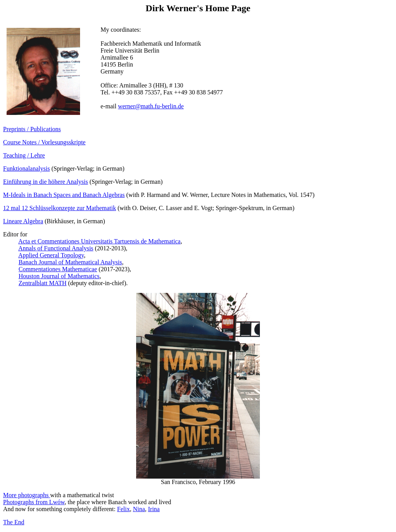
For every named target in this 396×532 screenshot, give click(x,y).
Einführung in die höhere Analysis (46, 182)
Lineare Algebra (23, 221)
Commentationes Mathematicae (58, 269)
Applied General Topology (51, 255)
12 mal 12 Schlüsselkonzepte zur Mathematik (60, 208)
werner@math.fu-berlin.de (151, 106)
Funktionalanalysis (26, 168)
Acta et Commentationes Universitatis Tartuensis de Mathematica (99, 241)
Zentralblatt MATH (43, 283)
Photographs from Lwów (34, 502)
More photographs (27, 495)
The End (14, 522)
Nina (139, 509)
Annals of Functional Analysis (56, 248)
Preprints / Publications (32, 129)
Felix (124, 509)
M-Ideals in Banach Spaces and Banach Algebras (64, 195)
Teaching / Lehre (24, 155)
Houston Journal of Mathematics (59, 276)
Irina (154, 509)
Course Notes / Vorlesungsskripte (44, 142)
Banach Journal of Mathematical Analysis (70, 262)
